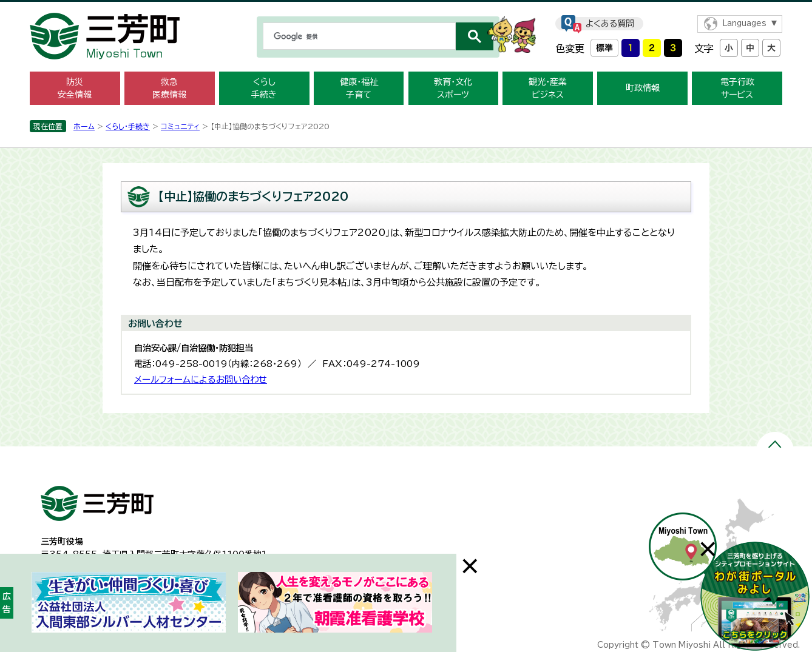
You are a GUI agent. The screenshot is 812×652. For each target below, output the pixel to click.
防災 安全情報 (75, 88)
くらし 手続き (264, 88)
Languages (744, 23)
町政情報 (643, 88)
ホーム (84, 126)
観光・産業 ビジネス (548, 88)
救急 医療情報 (169, 88)
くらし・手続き (128, 126)
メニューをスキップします (406, 8)
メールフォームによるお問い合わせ (201, 379)
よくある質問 (610, 24)
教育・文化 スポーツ (453, 88)
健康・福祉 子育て (359, 88)
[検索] (358, 36)
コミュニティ (180, 126)
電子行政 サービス (737, 88)
